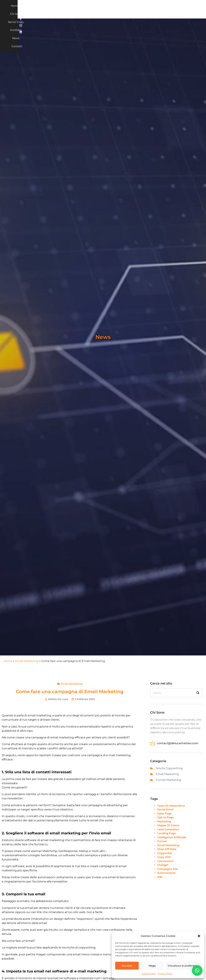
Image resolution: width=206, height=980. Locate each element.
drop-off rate (167, 849)
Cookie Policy (149, 974)
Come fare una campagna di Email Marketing (70, 692)
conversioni (165, 861)
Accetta (127, 966)
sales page (164, 813)
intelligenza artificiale (172, 837)
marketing (164, 821)
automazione (166, 873)
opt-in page (165, 817)
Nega (152, 966)
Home (63, 9)
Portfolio (113, 9)
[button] (199, 936)
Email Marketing (27, 661)
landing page (166, 833)
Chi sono (77, 9)
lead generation (168, 829)
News (127, 9)
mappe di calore (168, 825)
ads (160, 877)
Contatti (140, 9)
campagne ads (168, 869)
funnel (162, 841)
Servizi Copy (95, 9)
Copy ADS (164, 857)
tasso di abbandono (171, 806)
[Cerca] (198, 693)
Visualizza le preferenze (183, 966)
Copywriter (165, 853)
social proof (165, 809)
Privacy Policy (165, 974)
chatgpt (163, 865)
